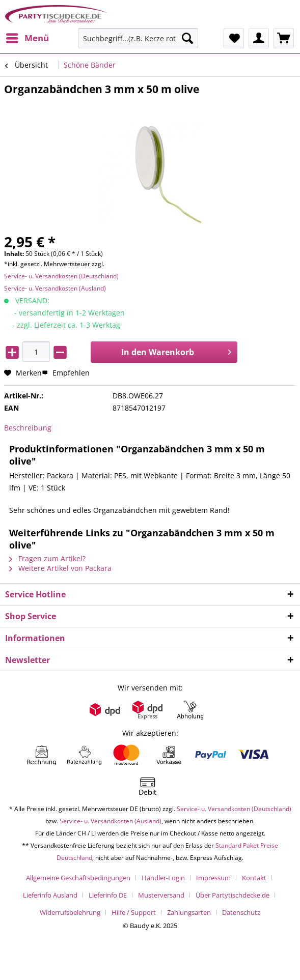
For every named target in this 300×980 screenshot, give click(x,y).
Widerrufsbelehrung (70, 912)
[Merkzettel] (234, 38)
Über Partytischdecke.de (233, 895)
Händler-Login (163, 878)
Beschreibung (28, 428)
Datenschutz (241, 912)
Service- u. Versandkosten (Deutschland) (61, 276)
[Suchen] (187, 38)
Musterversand (161, 895)
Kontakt (254, 878)
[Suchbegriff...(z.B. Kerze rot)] (138, 38)
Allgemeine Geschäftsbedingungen (78, 878)
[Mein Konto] (259, 38)
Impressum (213, 878)
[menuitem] (27, 38)
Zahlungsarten (189, 912)
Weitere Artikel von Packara (60, 568)
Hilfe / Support (134, 912)
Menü (28, 37)
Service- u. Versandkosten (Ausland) (55, 288)
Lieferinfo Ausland (50, 895)
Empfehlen (66, 373)
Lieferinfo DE (108, 895)
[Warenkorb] (284, 38)
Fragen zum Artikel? (47, 558)
